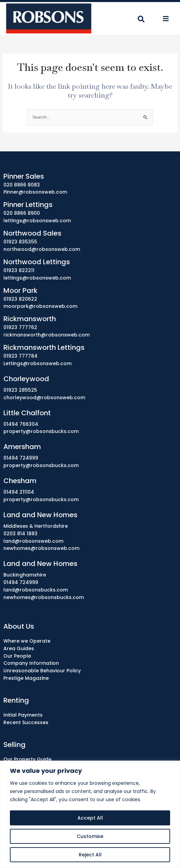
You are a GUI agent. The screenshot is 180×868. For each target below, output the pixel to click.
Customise (90, 836)
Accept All (90, 818)
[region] (90, 814)
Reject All (90, 855)
